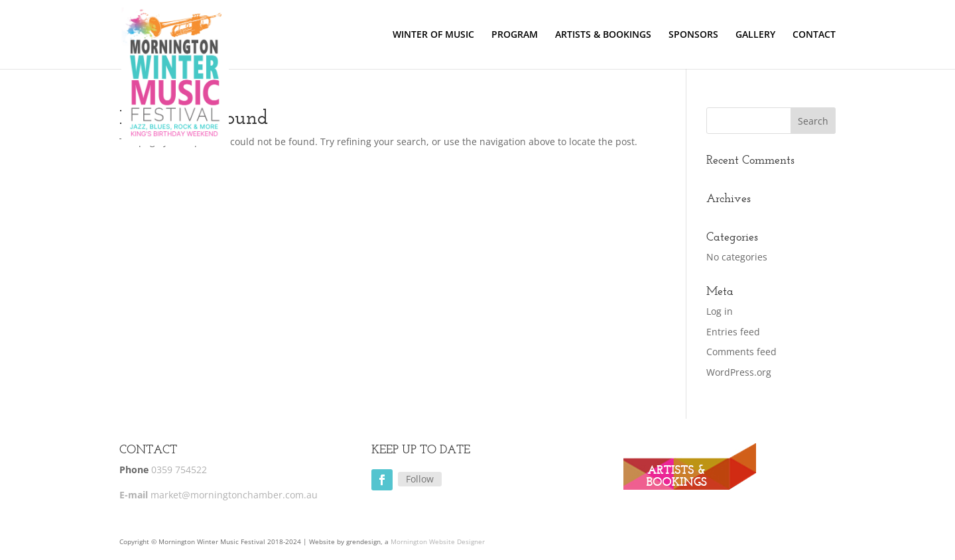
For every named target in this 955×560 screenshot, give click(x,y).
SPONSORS (693, 35)
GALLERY (755, 35)
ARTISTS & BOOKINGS (603, 35)
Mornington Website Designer (438, 541)
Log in (720, 311)
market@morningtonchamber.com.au (234, 495)
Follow (420, 479)
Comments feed (741, 352)
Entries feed (733, 332)
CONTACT (814, 35)
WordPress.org (739, 372)
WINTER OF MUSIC (433, 35)
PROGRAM (515, 35)
